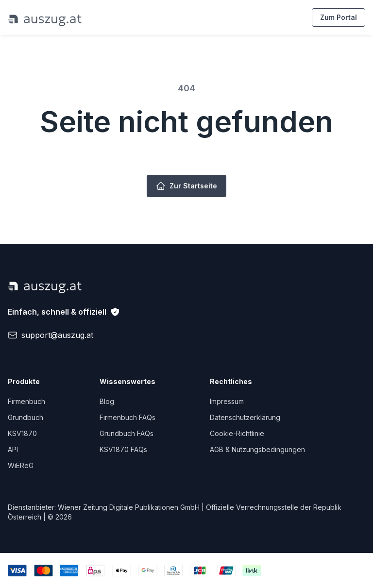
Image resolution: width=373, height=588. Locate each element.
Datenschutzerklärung (245, 417)
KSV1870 (22, 433)
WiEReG (21, 465)
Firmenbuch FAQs (127, 417)
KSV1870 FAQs (123, 449)
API (13, 449)
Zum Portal (339, 17)
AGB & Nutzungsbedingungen (257, 449)
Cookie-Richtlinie (237, 433)
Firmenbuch (26, 401)
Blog (107, 401)
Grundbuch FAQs (127, 433)
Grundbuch (25, 417)
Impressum (227, 401)
